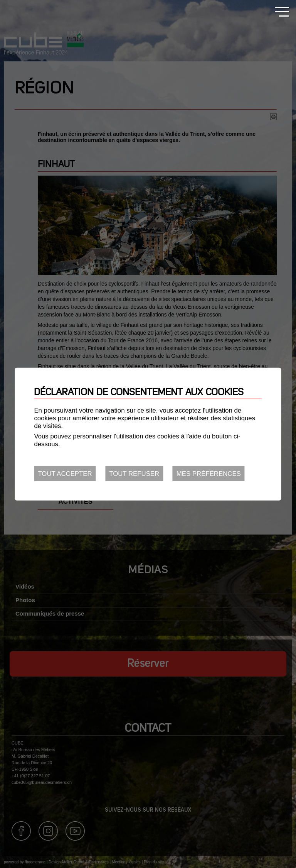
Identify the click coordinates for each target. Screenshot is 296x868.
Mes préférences (209, 474)
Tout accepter (65, 474)
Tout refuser (134, 474)
